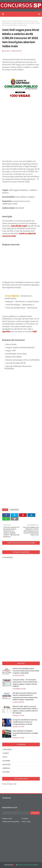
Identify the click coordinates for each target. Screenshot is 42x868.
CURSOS (6, 753)
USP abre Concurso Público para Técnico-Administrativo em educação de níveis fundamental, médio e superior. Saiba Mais (25, 696)
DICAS (5, 757)
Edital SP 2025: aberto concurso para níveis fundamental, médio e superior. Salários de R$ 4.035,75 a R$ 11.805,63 (25, 710)
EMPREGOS (7, 768)
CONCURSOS (17, 21)
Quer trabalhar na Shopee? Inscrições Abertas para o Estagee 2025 (25, 733)
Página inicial (7, 21)
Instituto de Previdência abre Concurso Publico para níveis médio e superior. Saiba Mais (26, 671)
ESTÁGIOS (6, 772)
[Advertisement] (21, 126)
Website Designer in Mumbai (28, 865)
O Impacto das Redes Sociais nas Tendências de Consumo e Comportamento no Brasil (25, 722)
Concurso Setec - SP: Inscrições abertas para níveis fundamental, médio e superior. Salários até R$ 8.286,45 (25, 683)
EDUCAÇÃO (7, 764)
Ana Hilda (7, 51)
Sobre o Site (26, 822)
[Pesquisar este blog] (16, 813)
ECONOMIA (7, 761)
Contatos (25, 819)
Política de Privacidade (11, 822)
